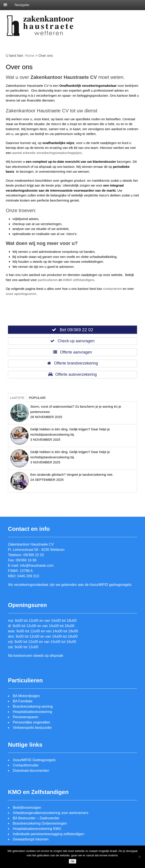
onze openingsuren (21, 294)
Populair (37, 398)
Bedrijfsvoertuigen (27, 808)
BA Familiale (23, 701)
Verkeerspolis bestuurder (32, 728)
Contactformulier (26, 765)
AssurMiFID (99, 585)
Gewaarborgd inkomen (31, 839)
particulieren (48, 280)
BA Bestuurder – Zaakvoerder (36, 818)
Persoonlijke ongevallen (31, 722)
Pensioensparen (26, 717)
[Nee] (139, 857)
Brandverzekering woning (33, 706)
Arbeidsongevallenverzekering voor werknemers (51, 813)
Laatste (17, 398)
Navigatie (22, 5)
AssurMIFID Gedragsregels (34, 760)
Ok (72, 861)
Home (30, 56)
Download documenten (31, 771)
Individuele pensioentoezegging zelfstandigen (49, 834)
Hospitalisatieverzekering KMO (37, 829)
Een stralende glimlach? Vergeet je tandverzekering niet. (72, 475)
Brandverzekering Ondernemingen (40, 823)
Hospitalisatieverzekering (32, 712)
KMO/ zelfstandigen (79, 280)
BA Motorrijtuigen (26, 696)
